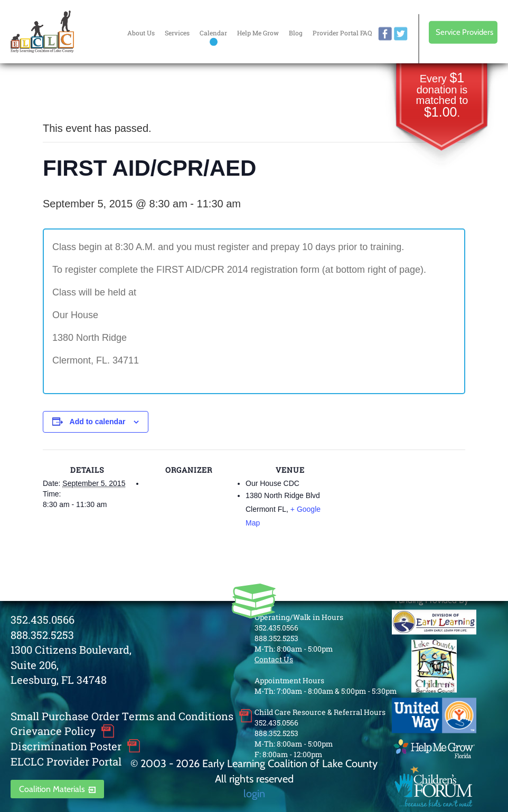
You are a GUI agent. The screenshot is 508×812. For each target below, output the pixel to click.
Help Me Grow (258, 33)
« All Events (67, 93)
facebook (385, 34)
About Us (141, 33)
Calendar (213, 33)
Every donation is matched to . (442, 96)
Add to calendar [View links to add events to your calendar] (98, 422)
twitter (401, 34)
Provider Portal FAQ (342, 33)
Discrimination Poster (66, 746)
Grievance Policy (53, 731)
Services (177, 33)
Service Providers (464, 32)
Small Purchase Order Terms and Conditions (122, 716)
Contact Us (274, 659)
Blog (296, 33)
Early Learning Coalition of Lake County (42, 32)
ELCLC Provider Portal (66, 761)
